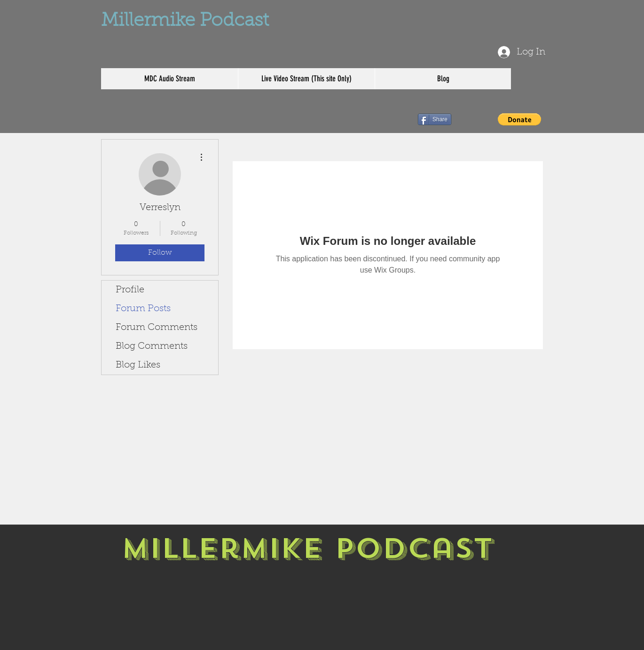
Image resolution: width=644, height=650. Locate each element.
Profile (130, 290)
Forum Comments (157, 328)
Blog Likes (138, 365)
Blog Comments (152, 346)
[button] (519, 119)
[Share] (435, 119)
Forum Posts (143, 309)
